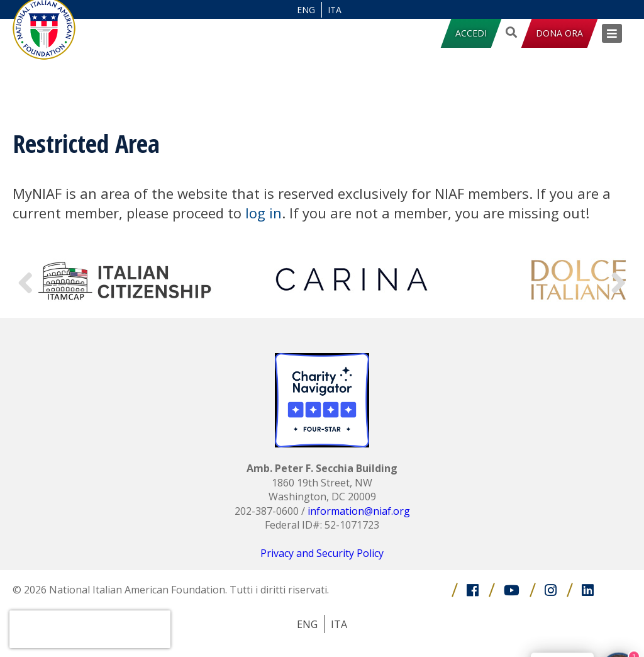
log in (264, 213)
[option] (126, 280)
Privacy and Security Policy (322, 553)
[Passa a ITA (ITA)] (335, 10)
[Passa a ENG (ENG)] (306, 10)
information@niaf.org (359, 511)
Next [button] (619, 280)
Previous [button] (25, 280)
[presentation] (90, 629)
